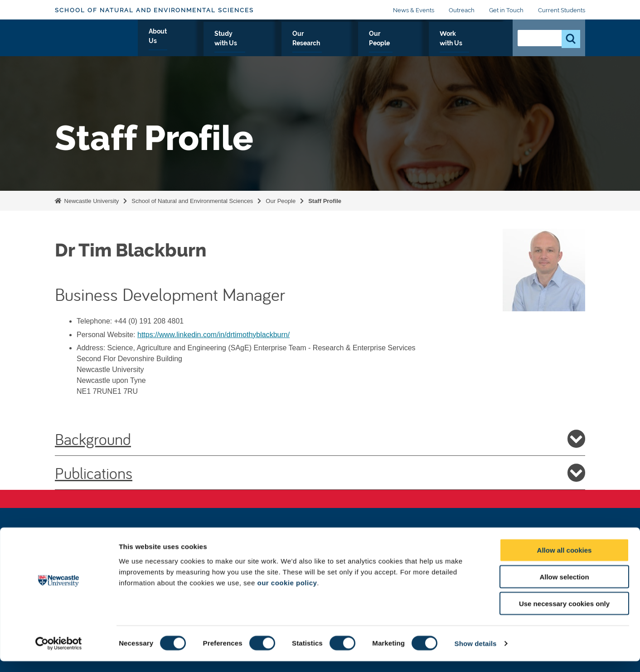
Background (320, 439)
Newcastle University (91, 201)
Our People (417, 44)
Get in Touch (506, 10)
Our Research (359, 44)
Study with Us (296, 44)
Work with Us (475, 44)
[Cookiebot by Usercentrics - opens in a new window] (59, 654)
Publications (320, 473)
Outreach (462, 10)
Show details (476, 654)
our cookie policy (287, 593)
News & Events (414, 10)
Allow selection (564, 587)
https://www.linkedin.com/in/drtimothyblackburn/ (213, 335)
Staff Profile (325, 201)
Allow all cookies (565, 561)
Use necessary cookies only (564, 614)
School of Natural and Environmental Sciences (154, 10)
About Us (241, 44)
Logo (96, 42)
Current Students (562, 10)
